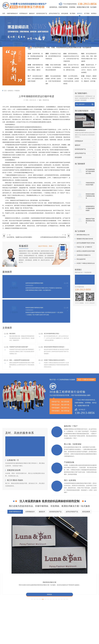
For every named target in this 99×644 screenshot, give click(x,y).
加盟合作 (85, 633)
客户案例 (73, 13)
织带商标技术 (23, 13)
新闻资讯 (80, 13)
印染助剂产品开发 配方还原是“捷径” (20, 347)
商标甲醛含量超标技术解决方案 (15, 602)
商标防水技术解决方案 (31, 596)
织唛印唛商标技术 (12, 13)
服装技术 (32, 13)
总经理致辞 (92, 628)
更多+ (93, 111)
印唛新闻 (17, 91)
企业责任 (91, 622)
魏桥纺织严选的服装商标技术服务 (90, 221)
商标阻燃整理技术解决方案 (14, 605)
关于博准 (87, 13)
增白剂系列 (13, 334)
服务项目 (43, 616)
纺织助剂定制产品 (42, 13)
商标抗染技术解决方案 (64, 596)
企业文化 (91, 620)
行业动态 (73, 622)
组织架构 (85, 622)
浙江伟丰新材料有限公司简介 (53, 334)
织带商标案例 (60, 625)
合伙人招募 (92, 630)
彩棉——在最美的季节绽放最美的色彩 (21, 360)
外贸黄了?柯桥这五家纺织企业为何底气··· (56, 360)
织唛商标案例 (60, 620)
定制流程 (85, 625)
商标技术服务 (52, 642)
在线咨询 (85, 635)
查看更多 (14, 550)
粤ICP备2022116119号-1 (68, 642)
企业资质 (85, 620)
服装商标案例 (60, 628)
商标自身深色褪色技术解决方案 (50, 599)
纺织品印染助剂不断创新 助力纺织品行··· (56, 347)
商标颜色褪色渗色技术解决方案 (72, 599)
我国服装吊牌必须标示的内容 (85, 239)
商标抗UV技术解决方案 (61, 536)
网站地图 (78, 642)
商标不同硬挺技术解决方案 (53, 602)
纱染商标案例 (60, 630)
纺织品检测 (65, 13)
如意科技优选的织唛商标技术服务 (37, 283)
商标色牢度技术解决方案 (13, 596)
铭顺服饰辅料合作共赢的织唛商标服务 (90, 208)
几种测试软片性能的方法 (84, 255)
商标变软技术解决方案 (14, 536)
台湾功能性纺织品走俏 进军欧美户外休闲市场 (53, 237)
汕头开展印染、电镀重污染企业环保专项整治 (19, 237)
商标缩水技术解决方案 (47, 596)
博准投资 (85, 630)
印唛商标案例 (60, 622)
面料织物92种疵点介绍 (83, 235)
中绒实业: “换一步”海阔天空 (84, 247)
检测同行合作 (93, 633)
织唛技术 (73, 625)
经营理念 (91, 625)
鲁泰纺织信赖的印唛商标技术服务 (37, 307)
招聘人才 (85, 628)
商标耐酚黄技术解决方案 (38, 536)
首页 (4, 13)
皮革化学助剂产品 (54, 13)
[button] (45, 557)
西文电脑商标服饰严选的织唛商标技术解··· (90, 171)
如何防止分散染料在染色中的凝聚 (86, 251)
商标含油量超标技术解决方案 (73, 602)
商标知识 (73, 628)
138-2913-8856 (87, 4)
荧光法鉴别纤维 (81, 259)
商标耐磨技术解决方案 (34, 602)
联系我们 (94, 13)
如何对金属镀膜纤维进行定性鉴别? (86, 243)
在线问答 (73, 630)
